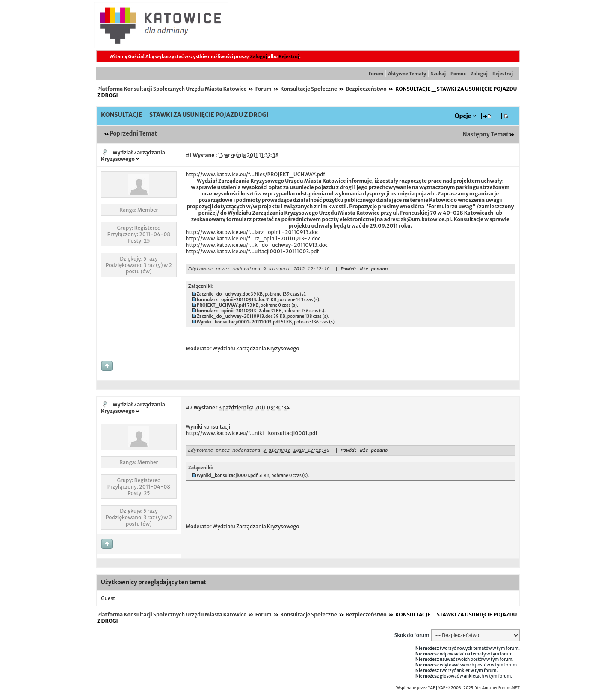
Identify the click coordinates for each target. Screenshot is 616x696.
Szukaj (438, 74)
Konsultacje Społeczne (308, 89)
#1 (189, 155)
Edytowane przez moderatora (224, 270)
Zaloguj (258, 56)
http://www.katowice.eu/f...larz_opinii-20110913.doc (252, 232)
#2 (189, 409)
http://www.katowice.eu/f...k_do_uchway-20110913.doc (257, 245)
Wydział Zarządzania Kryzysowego (133, 156)
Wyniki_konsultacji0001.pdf (227, 478)
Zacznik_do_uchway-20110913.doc (235, 318)
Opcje (463, 116)
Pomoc (458, 74)
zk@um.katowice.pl (426, 219)
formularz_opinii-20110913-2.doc (234, 312)
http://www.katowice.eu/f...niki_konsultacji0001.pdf (252, 434)
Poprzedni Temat (133, 134)
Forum (376, 74)
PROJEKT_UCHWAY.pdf (222, 307)
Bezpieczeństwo (366, 89)
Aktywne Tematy (407, 74)
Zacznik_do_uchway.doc (224, 295)
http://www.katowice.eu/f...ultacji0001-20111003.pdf (252, 251)
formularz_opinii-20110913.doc (231, 301)
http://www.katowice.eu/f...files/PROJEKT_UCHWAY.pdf (255, 174)
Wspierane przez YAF (416, 689)
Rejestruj (289, 56)
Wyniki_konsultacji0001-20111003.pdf (238, 323)
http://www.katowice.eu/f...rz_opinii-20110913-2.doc (253, 238)
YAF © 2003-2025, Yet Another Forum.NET (479, 689)
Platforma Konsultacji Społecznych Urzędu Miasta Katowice (172, 89)
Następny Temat (486, 135)
